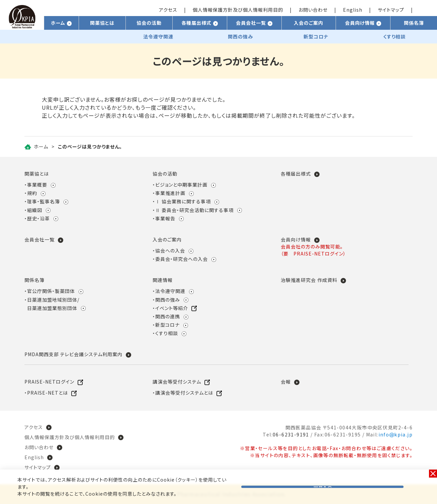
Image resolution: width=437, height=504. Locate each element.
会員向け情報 (296, 239)
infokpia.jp (396, 434)
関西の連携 (168, 316)
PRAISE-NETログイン (49, 382)
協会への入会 (170, 250)
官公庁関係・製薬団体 (51, 291)
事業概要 (37, 185)
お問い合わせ (313, 10)
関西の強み (168, 300)
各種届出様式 (296, 174)
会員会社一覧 (39, 239)
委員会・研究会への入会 (182, 259)
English (353, 10)
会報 (286, 382)
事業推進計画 (170, 193)
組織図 (35, 210)
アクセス (168, 10)
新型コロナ (167, 325)
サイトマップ (391, 10)
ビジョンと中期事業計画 (181, 185)
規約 (32, 193)
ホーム (41, 146)
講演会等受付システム (177, 382)
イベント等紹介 (172, 308)
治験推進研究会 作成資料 (309, 280)
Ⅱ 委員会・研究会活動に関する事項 (194, 210)
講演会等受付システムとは (184, 393)
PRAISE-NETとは (48, 393)
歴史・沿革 (38, 218)
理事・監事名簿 (43, 201)
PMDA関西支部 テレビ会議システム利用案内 (73, 354)
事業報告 (165, 218)
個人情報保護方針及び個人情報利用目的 (238, 10)
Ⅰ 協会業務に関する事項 (183, 201)
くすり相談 (167, 333)
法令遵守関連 (170, 291)
